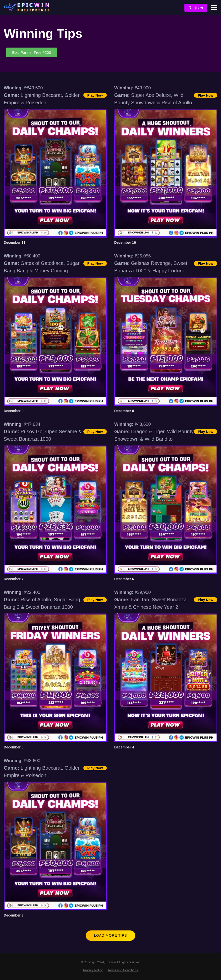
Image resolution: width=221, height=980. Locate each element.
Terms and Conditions (123, 970)
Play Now (95, 95)
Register (196, 8)
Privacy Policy (93, 970)
